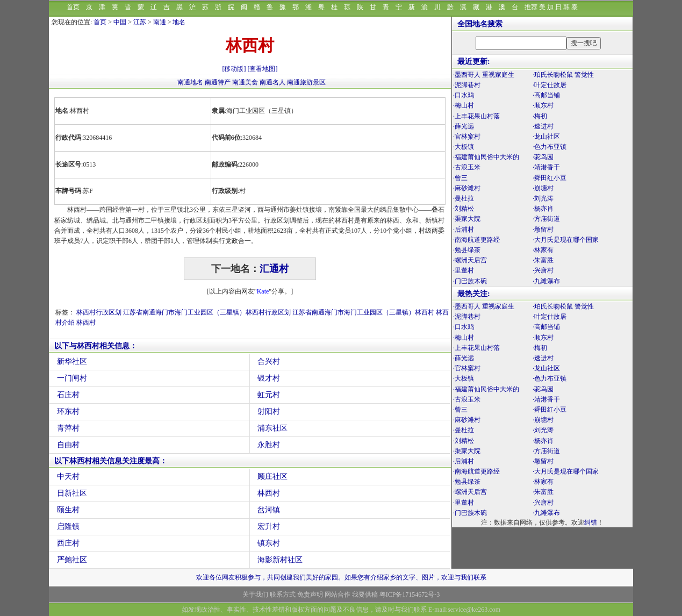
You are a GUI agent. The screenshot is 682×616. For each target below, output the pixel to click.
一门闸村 (72, 378)
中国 (120, 22)
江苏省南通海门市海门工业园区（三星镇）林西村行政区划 (207, 312)
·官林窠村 (467, 137)
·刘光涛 (543, 198)
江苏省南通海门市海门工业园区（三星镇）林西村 (363, 312)
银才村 (269, 378)
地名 (179, 22)
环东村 (68, 411)
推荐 (531, 7)
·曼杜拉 (464, 198)
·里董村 (464, 270)
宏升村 (269, 527)
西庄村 (68, 543)
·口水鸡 (464, 95)
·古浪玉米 (467, 167)
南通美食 (246, 82)
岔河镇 (269, 510)
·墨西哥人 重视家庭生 (484, 75)
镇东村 (269, 543)
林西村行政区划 (99, 312)
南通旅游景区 (306, 82)
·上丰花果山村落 (476, 116)
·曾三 (460, 178)
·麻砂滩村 (467, 188)
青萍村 (68, 428)
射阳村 (269, 411)
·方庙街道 (546, 219)
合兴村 (269, 361)
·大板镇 (464, 147)
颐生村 (68, 510)
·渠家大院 (467, 219)
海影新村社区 (280, 560)
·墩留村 (543, 230)
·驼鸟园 (543, 157)
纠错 (591, 522)
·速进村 (543, 126)
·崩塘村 (543, 188)
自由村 (68, 445)
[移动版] (234, 69)
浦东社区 (272, 428)
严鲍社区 (72, 560)
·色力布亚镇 (550, 147)
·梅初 (540, 116)
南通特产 (218, 82)
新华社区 (72, 361)
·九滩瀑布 (546, 281)
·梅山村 (464, 105)
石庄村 (68, 395)
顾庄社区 (272, 477)
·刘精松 (464, 209)
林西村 (86, 323)
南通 (160, 22)
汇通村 (274, 269)
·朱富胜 (543, 260)
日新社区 (72, 493)
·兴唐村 (543, 270)
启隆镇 (68, 527)
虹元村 (269, 395)
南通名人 (273, 82)
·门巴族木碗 (470, 281)
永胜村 (269, 445)
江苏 (140, 22)
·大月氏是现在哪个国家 (566, 240)
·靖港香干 (546, 167)
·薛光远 (464, 126)
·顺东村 (543, 105)
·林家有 (543, 250)
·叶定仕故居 (550, 85)
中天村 (68, 477)
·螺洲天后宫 (470, 260)
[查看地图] (263, 69)
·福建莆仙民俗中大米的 (486, 157)
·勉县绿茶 (467, 250)
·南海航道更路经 (476, 240)
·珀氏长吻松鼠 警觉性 (563, 75)
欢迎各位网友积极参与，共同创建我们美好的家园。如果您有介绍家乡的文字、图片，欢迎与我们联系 (341, 577)
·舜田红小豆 (550, 178)
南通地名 (191, 82)
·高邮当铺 (546, 95)
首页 (73, 7)
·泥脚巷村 (467, 85)
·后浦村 (464, 230)
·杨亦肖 (543, 209)
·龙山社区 (546, 137)
